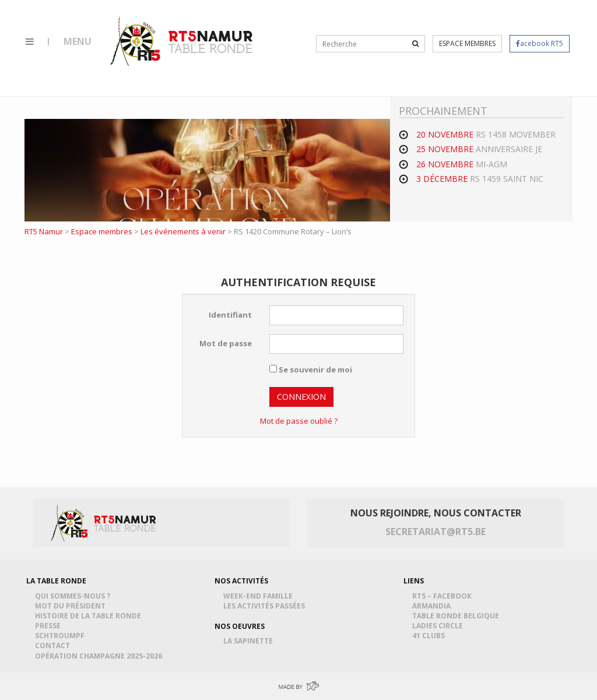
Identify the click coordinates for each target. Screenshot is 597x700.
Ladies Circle (439, 626)
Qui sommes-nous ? (74, 596)
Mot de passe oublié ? (299, 421)
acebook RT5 (540, 43)
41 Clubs (430, 636)
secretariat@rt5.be (436, 532)
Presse (50, 626)
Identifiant (230, 315)
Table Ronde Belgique (457, 616)
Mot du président (72, 606)
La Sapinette (250, 641)
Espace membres (467, 43)
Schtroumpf (62, 636)
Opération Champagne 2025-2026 (100, 656)
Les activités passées (266, 606)
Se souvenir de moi (311, 370)
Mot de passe (226, 343)
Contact (54, 646)
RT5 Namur (182, 41)
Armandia (433, 606)
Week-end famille (260, 596)
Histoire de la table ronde (90, 616)
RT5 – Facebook (444, 596)
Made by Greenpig (298, 686)
